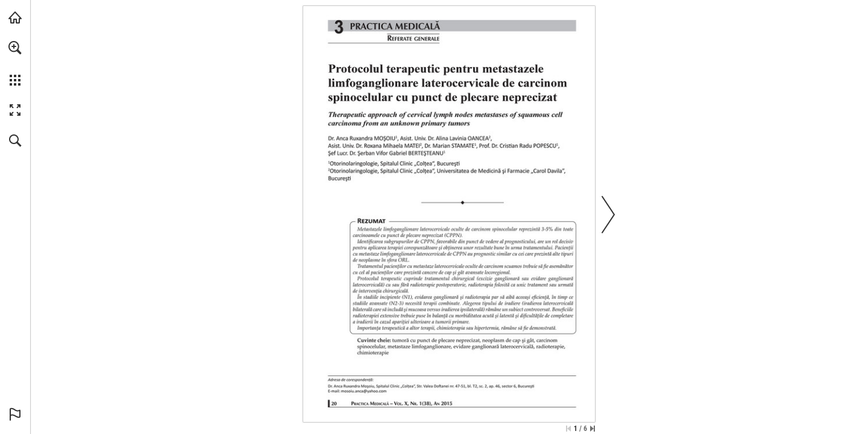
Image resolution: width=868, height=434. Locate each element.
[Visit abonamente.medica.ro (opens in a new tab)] (15, 17)
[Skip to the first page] (568, 429)
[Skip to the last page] (593, 429)
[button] (15, 48)
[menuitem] (15, 63)
